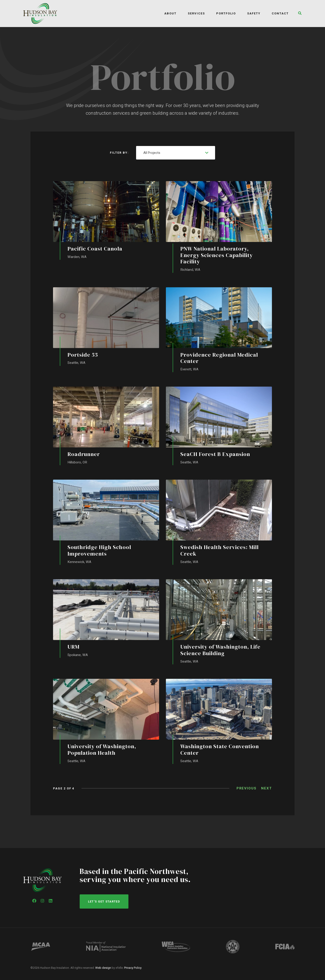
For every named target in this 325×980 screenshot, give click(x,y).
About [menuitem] (170, 13)
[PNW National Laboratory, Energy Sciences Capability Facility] (219, 227)
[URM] (106, 620)
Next (267, 790)
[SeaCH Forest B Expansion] (219, 426)
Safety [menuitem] (254, 13)
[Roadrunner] (106, 426)
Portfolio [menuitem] (226, 13)
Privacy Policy (133, 968)
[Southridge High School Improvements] (106, 523)
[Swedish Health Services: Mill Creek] (219, 523)
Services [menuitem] (196, 13)
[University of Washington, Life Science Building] (219, 623)
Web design (103, 968)
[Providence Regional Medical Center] (219, 330)
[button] (299, 14)
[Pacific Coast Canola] (106, 221)
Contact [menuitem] (280, 13)
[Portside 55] (106, 327)
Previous (247, 790)
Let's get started (104, 901)
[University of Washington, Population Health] (106, 723)
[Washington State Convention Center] (219, 723)
